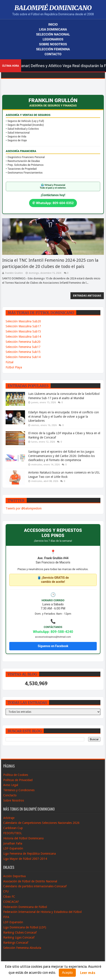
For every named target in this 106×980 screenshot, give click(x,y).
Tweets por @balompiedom (24, 508)
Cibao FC (9, 897)
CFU (6, 891)
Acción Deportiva (14, 876)
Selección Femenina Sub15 (23, 352)
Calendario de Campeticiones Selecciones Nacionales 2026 (41, 823)
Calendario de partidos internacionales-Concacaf (35, 886)
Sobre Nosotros (53, 44)
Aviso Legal (11, 785)
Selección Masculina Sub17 (23, 326)
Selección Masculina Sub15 (23, 331)
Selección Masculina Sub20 (23, 321)
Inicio (53, 25)
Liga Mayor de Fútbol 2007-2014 (25, 859)
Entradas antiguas (87, 296)
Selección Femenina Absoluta (22, 948)
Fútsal (9, 362)
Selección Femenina (53, 49)
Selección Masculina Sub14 (23, 337)
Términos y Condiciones (19, 790)
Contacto (53, 54)
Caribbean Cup (13, 828)
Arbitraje (9, 818)
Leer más (88, 973)
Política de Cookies (16, 775)
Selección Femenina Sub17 (23, 347)
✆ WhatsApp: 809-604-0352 (53, 203)
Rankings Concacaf (16, 943)
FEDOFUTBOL (12, 833)
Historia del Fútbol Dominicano (23, 838)
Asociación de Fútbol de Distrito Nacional (30, 881)
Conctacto (10, 795)
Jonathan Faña (13, 843)
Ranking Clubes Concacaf (20, 932)
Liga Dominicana (53, 29)
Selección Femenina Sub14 (23, 357)
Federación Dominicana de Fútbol (25, 907)
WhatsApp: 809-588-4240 (53, 632)
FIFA (6, 917)
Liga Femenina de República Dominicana (30, 854)
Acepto (67, 973)
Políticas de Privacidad (18, 780)
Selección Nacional (53, 34)
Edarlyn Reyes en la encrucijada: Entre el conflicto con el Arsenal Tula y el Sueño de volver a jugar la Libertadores (64, 416)
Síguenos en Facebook (53, 646)
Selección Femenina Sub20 (23, 342)
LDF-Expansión (13, 848)
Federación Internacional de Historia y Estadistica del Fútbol (42, 912)
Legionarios (53, 39)
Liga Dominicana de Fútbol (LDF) (25, 927)
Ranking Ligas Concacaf (19, 937)
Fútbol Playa (14, 367)
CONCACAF (11, 902)
